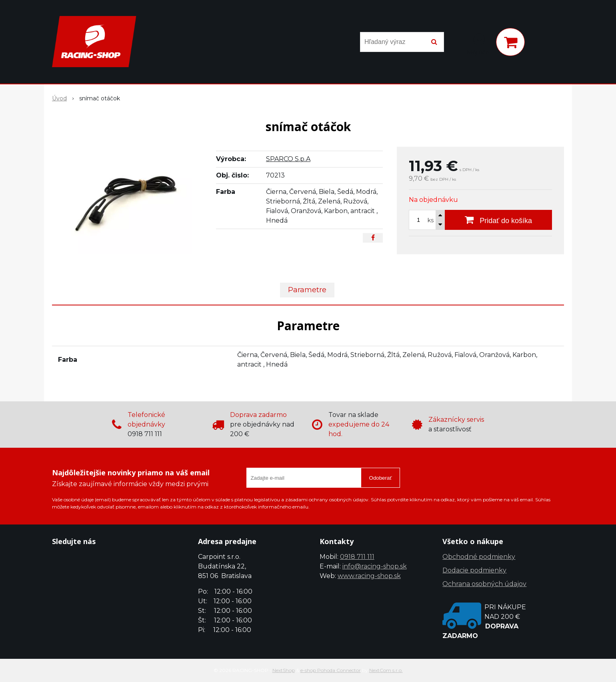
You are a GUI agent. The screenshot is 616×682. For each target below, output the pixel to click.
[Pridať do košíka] (498, 220)
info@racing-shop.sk (375, 566)
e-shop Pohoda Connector (331, 670)
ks (431, 220)
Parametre (307, 290)
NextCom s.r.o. (386, 670)
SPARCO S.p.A (288, 159)
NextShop (284, 670)
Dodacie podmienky (474, 570)
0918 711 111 (357, 557)
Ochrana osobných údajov (484, 584)
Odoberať (381, 478)
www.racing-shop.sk (369, 576)
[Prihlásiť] (479, 44)
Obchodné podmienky (479, 557)
